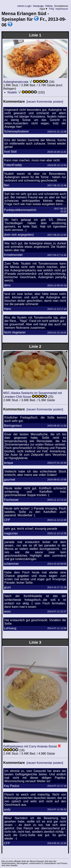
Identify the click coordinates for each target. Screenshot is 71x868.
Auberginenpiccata (16, 82)
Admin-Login (24, 6)
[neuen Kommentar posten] (45, 102)
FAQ (52, 9)
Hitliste (49, 6)
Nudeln (12, 92)
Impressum (62, 9)
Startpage (38, 6)
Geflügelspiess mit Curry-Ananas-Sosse (30, 746)
